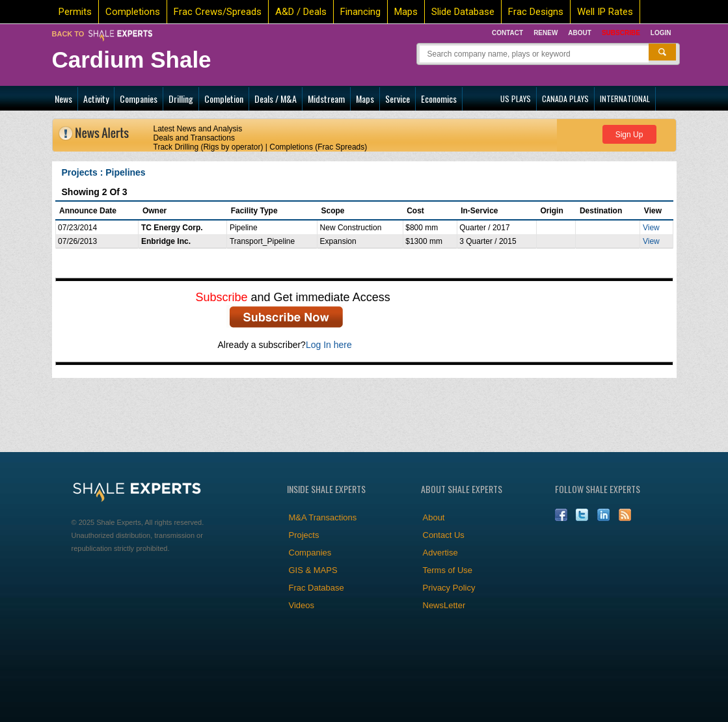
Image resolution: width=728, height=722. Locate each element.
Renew (546, 33)
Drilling (181, 99)
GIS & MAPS (313, 570)
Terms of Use (448, 570)
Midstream (326, 99)
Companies (139, 99)
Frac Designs (536, 12)
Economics (439, 99)
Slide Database (463, 12)
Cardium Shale (132, 60)
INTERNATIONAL (625, 99)
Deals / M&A (276, 99)
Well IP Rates (605, 12)
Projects (304, 535)
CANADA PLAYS (565, 99)
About (580, 33)
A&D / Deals (301, 12)
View (651, 228)
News (63, 99)
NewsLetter (444, 605)
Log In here (329, 345)
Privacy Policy (449, 588)
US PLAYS (516, 99)
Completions (133, 12)
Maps (406, 12)
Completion (224, 99)
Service (398, 99)
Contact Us (444, 535)
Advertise (440, 553)
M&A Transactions (323, 517)
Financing (360, 12)
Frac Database (317, 588)
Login (661, 33)
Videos (302, 605)
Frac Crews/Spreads (218, 12)
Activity (96, 99)
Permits (75, 12)
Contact (507, 33)
